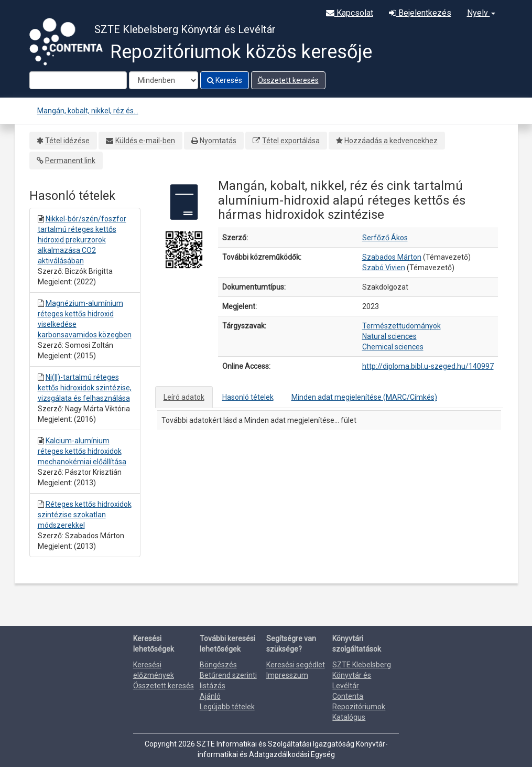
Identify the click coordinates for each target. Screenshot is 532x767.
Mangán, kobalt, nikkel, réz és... (88, 111)
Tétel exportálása (291, 141)
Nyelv (481, 13)
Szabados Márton (392, 257)
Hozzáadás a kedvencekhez (391, 141)
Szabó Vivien (384, 268)
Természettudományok (401, 326)
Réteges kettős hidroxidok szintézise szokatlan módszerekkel (85, 515)
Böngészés (218, 665)
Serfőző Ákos (385, 238)
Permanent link (70, 161)
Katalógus (349, 717)
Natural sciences (389, 336)
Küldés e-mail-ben (145, 141)
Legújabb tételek (227, 707)
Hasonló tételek (248, 397)
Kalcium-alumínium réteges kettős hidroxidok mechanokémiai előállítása (82, 451)
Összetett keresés (288, 80)
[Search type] (164, 80)
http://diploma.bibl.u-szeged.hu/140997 (428, 366)
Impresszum (287, 675)
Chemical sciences (393, 347)
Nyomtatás (218, 141)
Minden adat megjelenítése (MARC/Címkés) (364, 397)
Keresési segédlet (296, 665)
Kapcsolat (350, 13)
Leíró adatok (184, 397)
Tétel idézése (67, 141)
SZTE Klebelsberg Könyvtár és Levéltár (362, 675)
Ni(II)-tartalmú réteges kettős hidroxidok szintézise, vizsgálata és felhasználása (85, 388)
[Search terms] (78, 80)
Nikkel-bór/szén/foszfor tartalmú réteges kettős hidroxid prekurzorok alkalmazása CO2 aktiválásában (82, 240)
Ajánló (210, 696)
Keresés (225, 80)
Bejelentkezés (420, 13)
